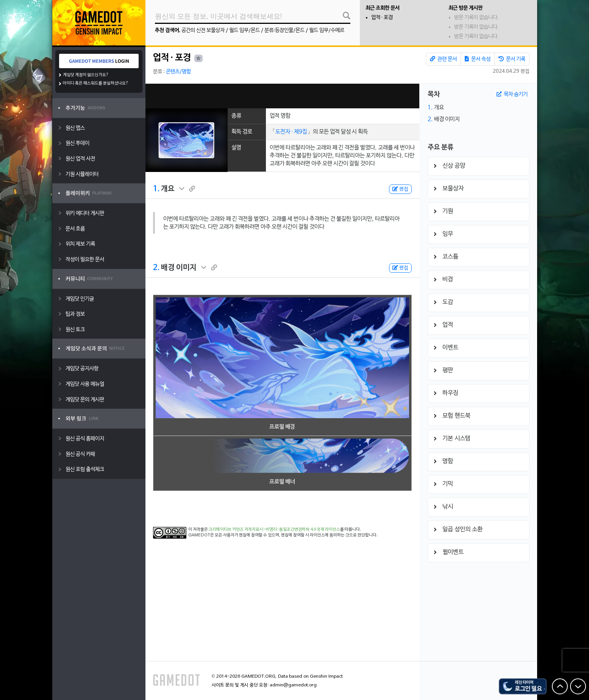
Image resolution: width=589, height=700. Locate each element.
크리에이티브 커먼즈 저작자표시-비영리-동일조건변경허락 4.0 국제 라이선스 (274, 530)
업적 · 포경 (382, 18)
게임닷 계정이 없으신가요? (86, 75)
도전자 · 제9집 (291, 132)
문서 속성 (478, 59)
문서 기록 (512, 59)
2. (156, 268)
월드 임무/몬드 (245, 30)
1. (156, 189)
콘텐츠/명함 (178, 72)
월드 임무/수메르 (327, 30)
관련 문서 (443, 59)
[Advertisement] (282, 96)
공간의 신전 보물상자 (203, 30)
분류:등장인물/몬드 (284, 30)
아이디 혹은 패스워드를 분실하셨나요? (96, 83)
